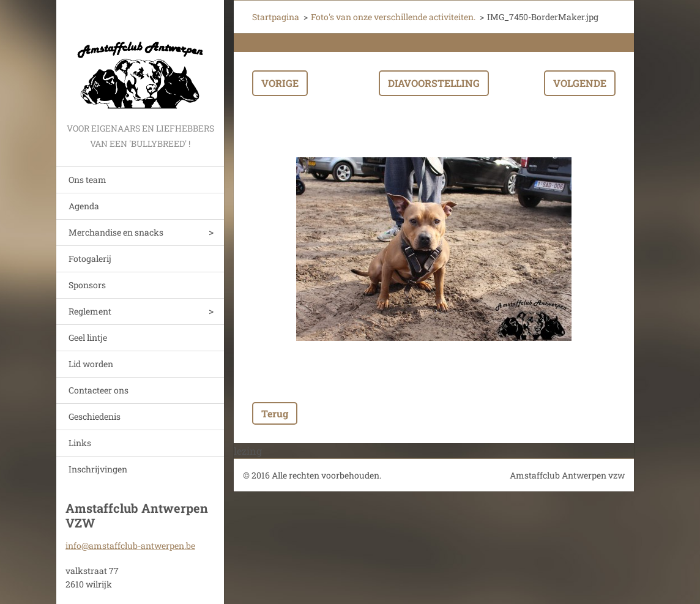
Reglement (90, 311)
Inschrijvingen (98, 469)
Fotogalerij (90, 259)
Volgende (580, 83)
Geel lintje (88, 337)
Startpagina (276, 17)
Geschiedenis (95, 416)
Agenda (84, 206)
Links (80, 443)
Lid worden (91, 364)
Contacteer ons (99, 390)
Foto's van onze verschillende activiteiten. (393, 17)
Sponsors (87, 285)
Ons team (87, 180)
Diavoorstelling (434, 83)
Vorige (280, 83)
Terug (275, 413)
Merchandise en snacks (116, 232)
